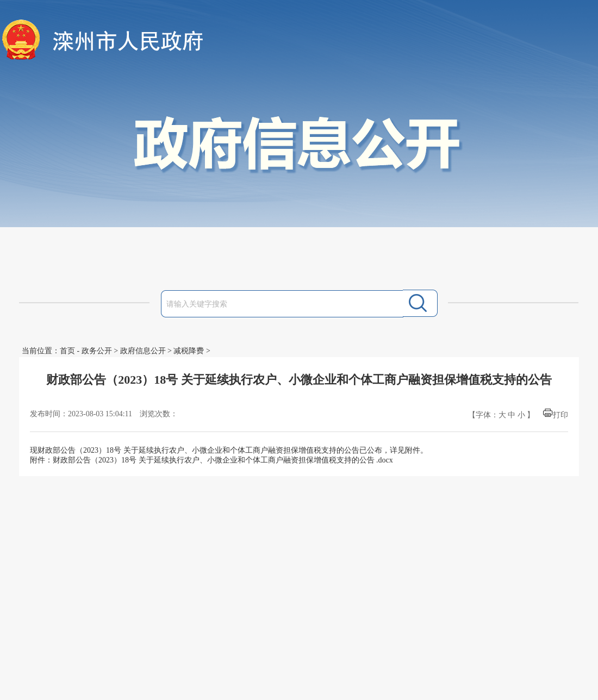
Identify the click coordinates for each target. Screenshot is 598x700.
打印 (560, 415)
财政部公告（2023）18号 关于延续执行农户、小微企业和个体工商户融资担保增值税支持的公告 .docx (223, 460)
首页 (67, 351)
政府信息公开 (143, 351)
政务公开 (97, 351)
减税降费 (189, 351)
